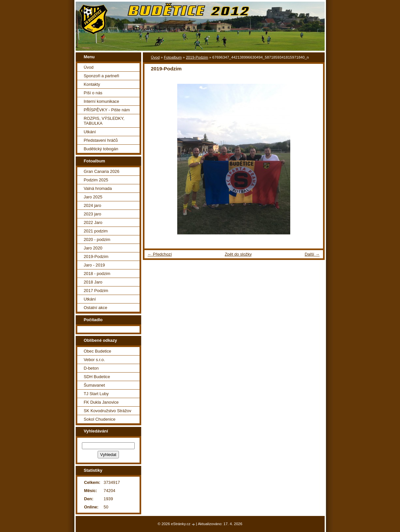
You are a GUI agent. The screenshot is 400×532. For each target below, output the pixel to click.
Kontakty (92, 84)
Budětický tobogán (101, 149)
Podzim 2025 (96, 180)
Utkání (90, 132)
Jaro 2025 (93, 197)
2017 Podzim (96, 291)
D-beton (91, 368)
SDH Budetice (97, 377)
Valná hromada (98, 188)
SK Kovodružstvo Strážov (108, 411)
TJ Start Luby (96, 394)
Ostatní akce (96, 308)
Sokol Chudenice (100, 419)
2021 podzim (96, 231)
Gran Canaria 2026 (102, 171)
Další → (312, 254)
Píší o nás (93, 93)
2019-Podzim (197, 57)
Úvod (155, 57)
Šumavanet (95, 385)
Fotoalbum (173, 57)
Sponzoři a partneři (102, 76)
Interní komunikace (102, 101)
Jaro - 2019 (95, 265)
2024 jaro (93, 205)
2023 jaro (93, 214)
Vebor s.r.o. (95, 360)
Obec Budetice (98, 351)
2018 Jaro (93, 282)
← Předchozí (160, 254)
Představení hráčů (101, 140)
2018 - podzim (97, 274)
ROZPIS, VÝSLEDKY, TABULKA (104, 121)
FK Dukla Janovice (101, 402)
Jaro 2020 (93, 248)
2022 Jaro (93, 222)
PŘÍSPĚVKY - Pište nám (107, 110)
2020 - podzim (97, 239)
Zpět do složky (238, 254)
